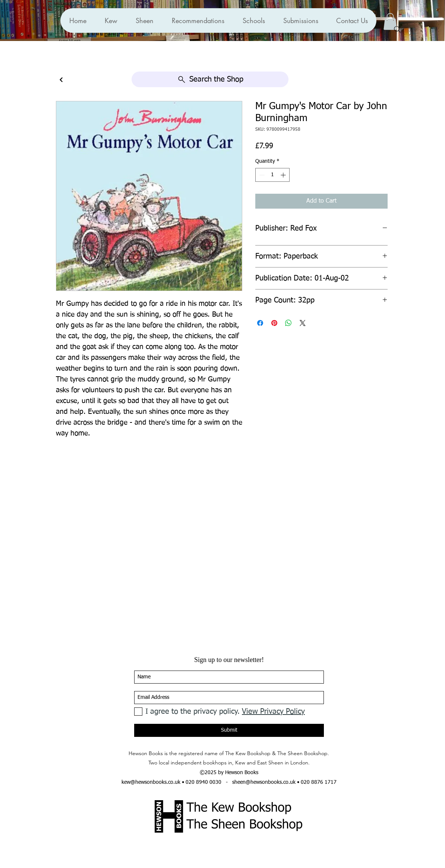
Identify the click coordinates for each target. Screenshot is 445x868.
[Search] (397, 29)
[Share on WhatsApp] (288, 323)
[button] (198, 20)
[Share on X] (303, 323)
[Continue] (61, 80)
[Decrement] (261, 175)
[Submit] (229, 730)
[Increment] (284, 175)
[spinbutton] (272, 175)
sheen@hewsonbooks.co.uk (264, 782)
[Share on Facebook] (260, 323)
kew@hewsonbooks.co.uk (151, 782)
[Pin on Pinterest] (274, 323)
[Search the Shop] (210, 79)
